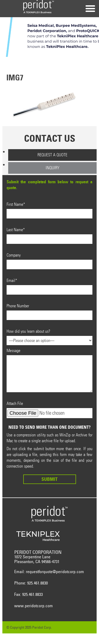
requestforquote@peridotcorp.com (55, 572)
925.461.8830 (37, 583)
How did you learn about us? (49, 336)
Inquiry (53, 168)
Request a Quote (52, 155)
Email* (49, 286)
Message (49, 370)
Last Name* (49, 236)
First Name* (49, 210)
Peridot (39, 7)
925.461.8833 (32, 594)
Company (49, 261)
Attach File (49, 410)
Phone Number (49, 312)
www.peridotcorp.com (34, 606)
